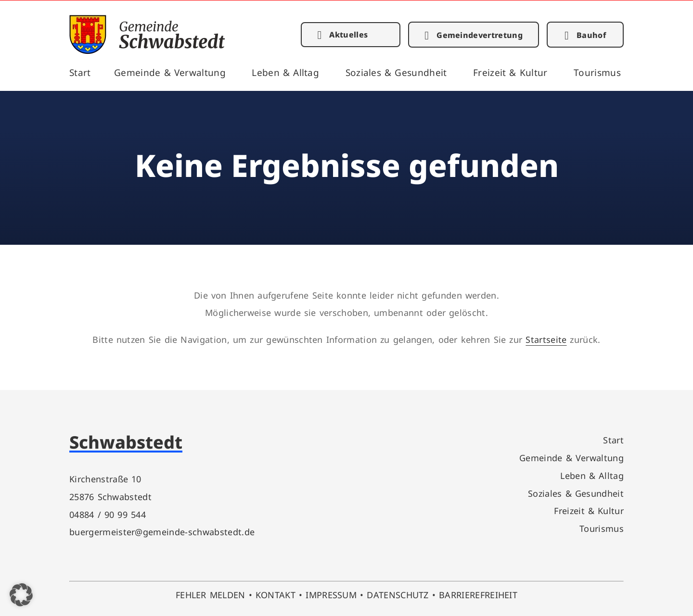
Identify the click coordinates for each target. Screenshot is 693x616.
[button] (21, 595)
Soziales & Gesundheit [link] (396, 72)
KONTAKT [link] (276, 595)
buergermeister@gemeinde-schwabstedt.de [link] (162, 532)
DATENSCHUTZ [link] (398, 595)
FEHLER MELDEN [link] (211, 595)
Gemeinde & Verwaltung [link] (170, 72)
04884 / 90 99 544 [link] (108, 514)
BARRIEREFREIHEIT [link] (478, 595)
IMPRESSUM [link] (331, 595)
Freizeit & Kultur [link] (510, 72)
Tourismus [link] (597, 72)
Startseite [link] (546, 339)
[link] (147, 51)
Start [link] (80, 72)
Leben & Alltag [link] (285, 72)
